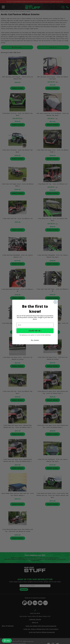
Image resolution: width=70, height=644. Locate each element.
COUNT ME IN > (35, 331)
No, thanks (35, 340)
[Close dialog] (55, 302)
